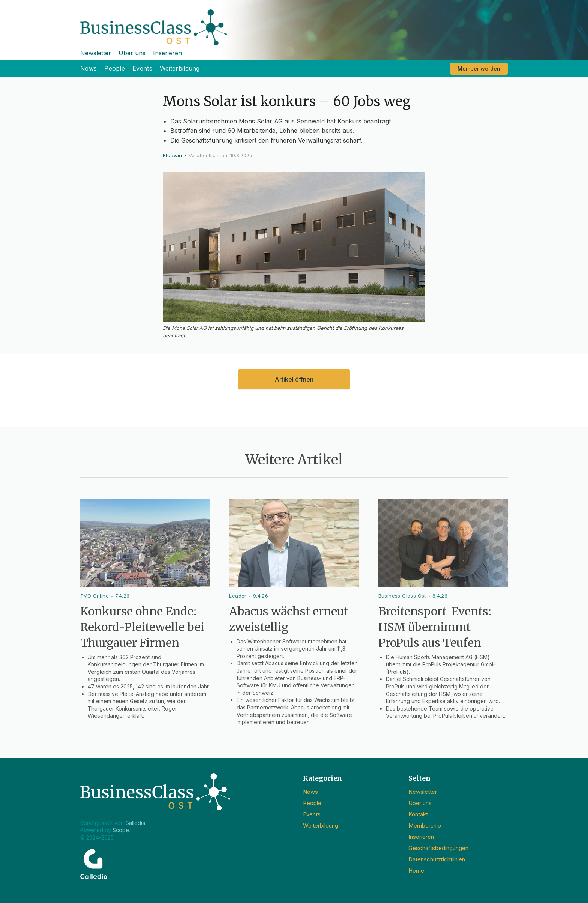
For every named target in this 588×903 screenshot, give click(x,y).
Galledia (135, 823)
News (88, 68)
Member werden (479, 68)
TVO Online (94, 596)
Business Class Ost (402, 596)
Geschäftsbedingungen (438, 848)
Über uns (132, 53)
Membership (425, 826)
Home (416, 871)
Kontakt (418, 814)
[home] (294, 23)
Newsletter (96, 53)
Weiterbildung (180, 68)
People (115, 68)
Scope (121, 830)
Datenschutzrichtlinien (437, 859)
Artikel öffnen (294, 379)
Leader (238, 596)
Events (142, 68)
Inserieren (167, 53)
